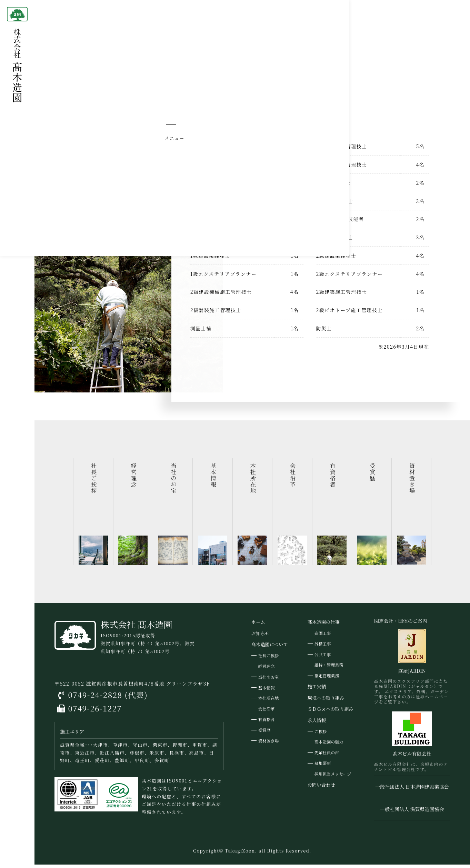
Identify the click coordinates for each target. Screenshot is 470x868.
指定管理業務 (327, 680)
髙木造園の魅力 (329, 746)
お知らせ (261, 637)
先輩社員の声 (327, 756)
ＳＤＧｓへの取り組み (331, 713)
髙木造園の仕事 (324, 626)
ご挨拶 (321, 735)
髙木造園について (101, 10)
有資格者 (267, 723)
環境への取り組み (326, 702)
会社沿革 (267, 713)
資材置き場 (268, 745)
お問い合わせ (321, 789)
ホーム (64, 10)
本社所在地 (268, 702)
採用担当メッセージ (333, 778)
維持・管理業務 (329, 669)
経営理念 (267, 670)
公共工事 (323, 658)
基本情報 (267, 691)
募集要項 (323, 767)
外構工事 (323, 647)
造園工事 (323, 637)
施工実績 (317, 691)
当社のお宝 (268, 681)
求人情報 (317, 724)
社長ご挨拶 (268, 660)
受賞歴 (264, 734)
